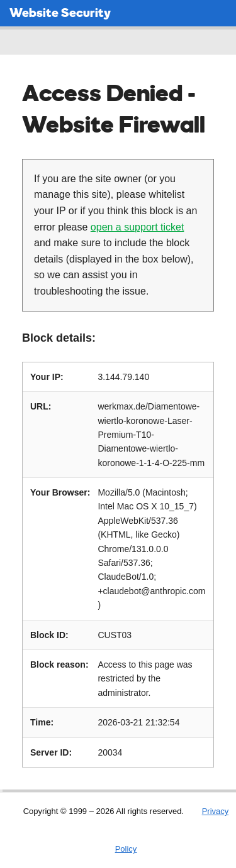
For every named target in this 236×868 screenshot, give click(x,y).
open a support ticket (138, 227)
